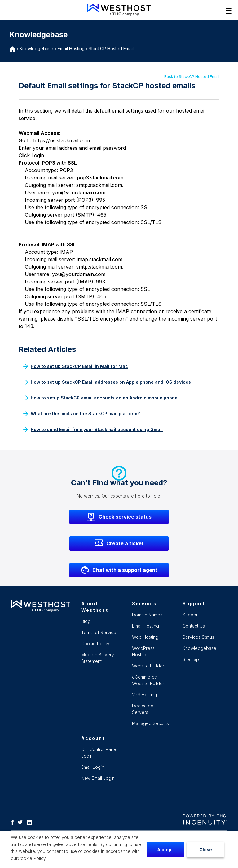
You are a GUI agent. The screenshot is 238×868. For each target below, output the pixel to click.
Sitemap (191, 659)
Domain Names (147, 615)
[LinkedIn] (31, 822)
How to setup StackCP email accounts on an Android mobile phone (100, 398)
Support (191, 615)
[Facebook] (14, 822)
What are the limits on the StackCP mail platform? (82, 414)
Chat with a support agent (119, 570)
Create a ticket (119, 543)
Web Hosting (145, 637)
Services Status (198, 637)
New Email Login (98, 778)
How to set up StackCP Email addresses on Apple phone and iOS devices (107, 382)
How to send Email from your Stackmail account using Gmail (93, 429)
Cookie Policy (32, 858)
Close (206, 850)
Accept (165, 850)
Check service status (119, 517)
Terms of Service (99, 632)
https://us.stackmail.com (62, 140)
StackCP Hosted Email (111, 48)
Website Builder (148, 666)
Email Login (93, 767)
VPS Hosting (145, 695)
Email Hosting (145, 626)
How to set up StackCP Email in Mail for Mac (76, 366)
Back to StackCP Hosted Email (192, 77)
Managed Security (151, 723)
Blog (86, 621)
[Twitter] (22, 822)
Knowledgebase (36, 48)
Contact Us (194, 626)
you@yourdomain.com (79, 192)
